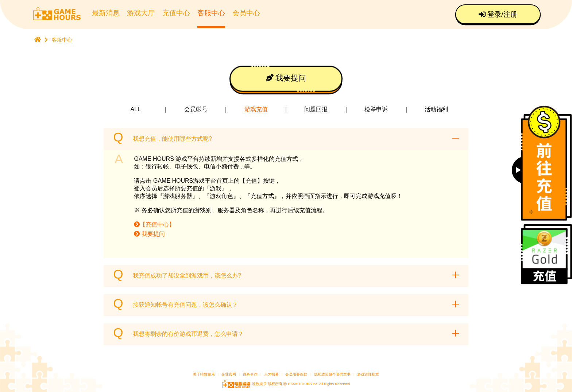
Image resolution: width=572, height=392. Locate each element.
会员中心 (246, 13)
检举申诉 (376, 109)
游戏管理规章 (368, 374)
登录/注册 (498, 14)
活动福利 (436, 109)
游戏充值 (256, 109)
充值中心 (176, 13)
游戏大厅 (141, 13)
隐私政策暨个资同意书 (332, 374)
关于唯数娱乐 (204, 374)
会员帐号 (196, 109)
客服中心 (211, 13)
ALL (136, 109)
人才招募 (272, 374)
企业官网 (229, 374)
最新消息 (106, 13)
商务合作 (250, 374)
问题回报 (316, 109)
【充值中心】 (154, 224)
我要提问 (286, 78)
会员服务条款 (296, 374)
